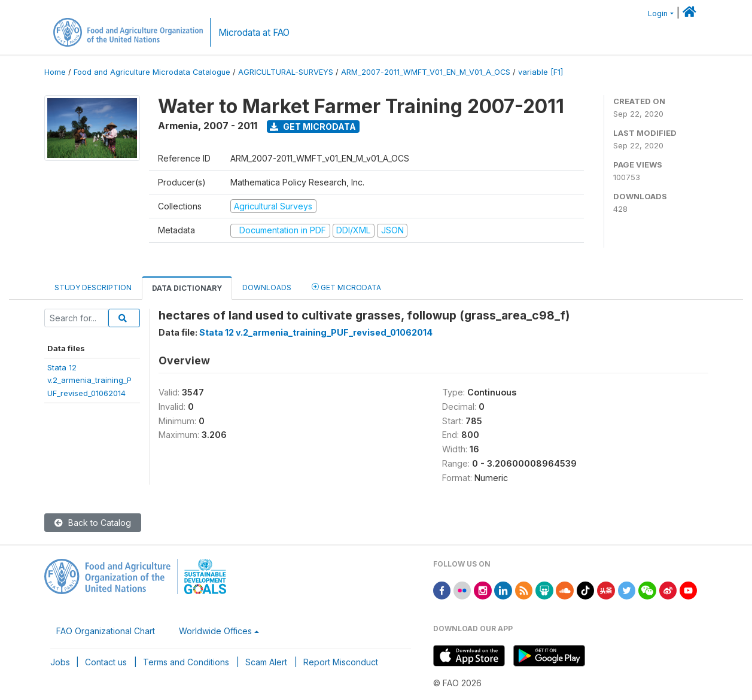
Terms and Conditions (186, 662)
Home (55, 72)
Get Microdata (313, 127)
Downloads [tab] (267, 287)
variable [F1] (541, 72)
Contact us (106, 662)
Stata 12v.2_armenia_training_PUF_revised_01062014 (89, 380)
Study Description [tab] (93, 287)
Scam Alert (266, 662)
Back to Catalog (93, 523)
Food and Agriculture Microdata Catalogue (152, 72)
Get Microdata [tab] (346, 287)
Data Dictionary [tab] (187, 288)
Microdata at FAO (254, 33)
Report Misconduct (341, 662)
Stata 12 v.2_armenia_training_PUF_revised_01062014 (316, 332)
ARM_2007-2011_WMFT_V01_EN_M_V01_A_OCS (426, 72)
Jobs (60, 662)
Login (658, 13)
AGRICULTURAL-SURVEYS (286, 72)
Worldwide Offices (215, 631)
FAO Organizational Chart (106, 631)
